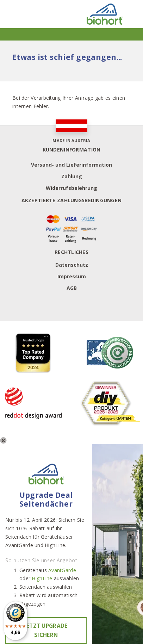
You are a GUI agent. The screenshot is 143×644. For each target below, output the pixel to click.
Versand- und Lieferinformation (71, 165)
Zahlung (72, 176)
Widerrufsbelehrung (71, 188)
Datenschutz (72, 265)
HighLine (42, 578)
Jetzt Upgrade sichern (46, 630)
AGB (72, 288)
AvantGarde (62, 570)
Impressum (72, 276)
